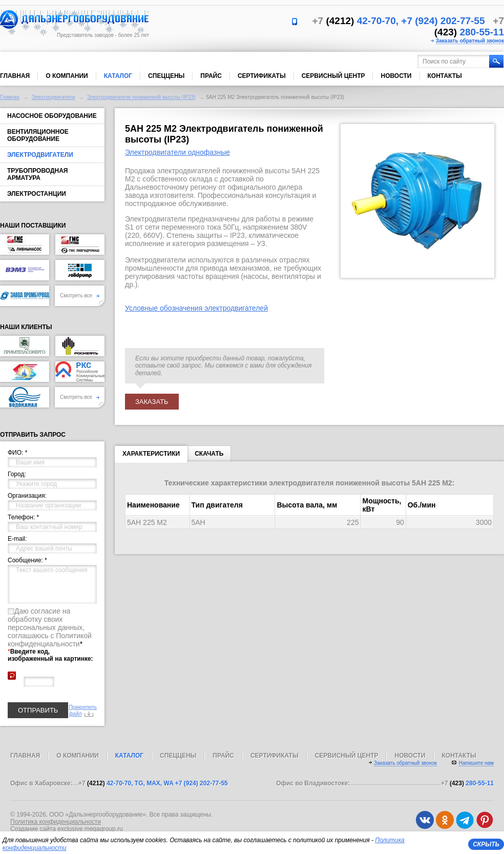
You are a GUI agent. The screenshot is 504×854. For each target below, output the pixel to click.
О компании (67, 76)
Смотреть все (80, 296)
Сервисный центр (333, 76)
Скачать (209, 454)
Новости (396, 76)
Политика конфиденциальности (56, 822)
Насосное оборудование (52, 116)
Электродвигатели (54, 97)
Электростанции (37, 194)
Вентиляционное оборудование (38, 135)
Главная (15, 76)
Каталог (118, 76)
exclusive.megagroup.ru (90, 829)
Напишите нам (476, 763)
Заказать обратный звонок (470, 41)
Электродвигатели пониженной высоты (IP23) (141, 97)
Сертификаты (262, 76)
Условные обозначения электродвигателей (196, 308)
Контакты (445, 76)
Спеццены (166, 76)
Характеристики (151, 456)
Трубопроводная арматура (37, 174)
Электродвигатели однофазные (177, 152)
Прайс (211, 76)
